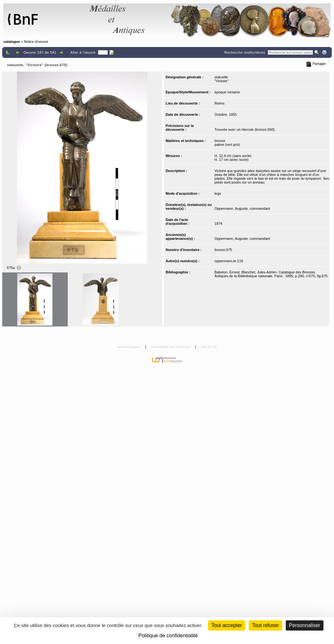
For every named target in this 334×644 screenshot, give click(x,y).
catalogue (12, 42)
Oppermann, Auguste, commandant (242, 208)
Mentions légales (129, 347)
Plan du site (209, 347)
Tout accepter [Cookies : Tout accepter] (227, 625)
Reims (219, 103)
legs (218, 193)
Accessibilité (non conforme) (171, 347)
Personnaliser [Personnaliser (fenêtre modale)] (305, 625)
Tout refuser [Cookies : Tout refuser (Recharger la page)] (265, 625)
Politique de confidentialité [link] (168, 636)
